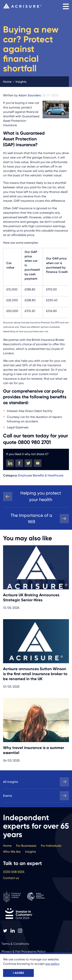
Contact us (11, 878)
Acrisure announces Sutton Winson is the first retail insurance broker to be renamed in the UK (35, 674)
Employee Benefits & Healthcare (41, 475)
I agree (18, 973)
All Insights (11, 782)
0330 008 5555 (14, 872)
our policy (52, 964)
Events (8, 796)
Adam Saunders (30, 95)
